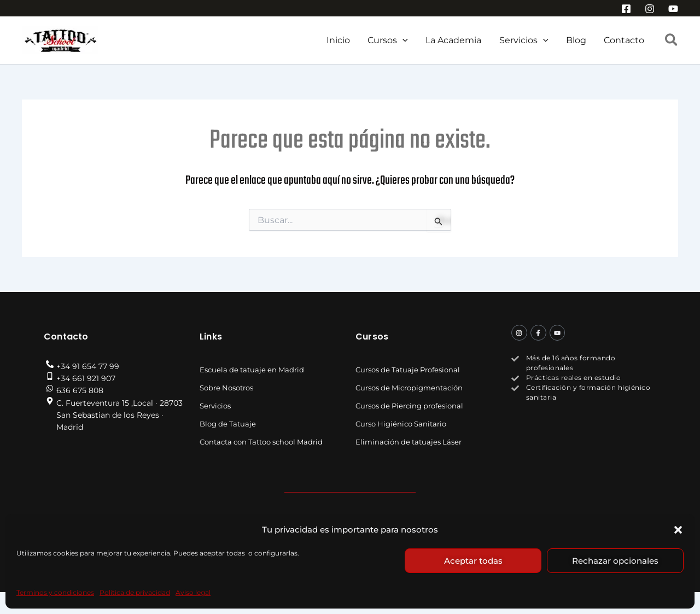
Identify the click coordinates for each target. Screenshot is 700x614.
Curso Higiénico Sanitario (401, 424)
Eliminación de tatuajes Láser (409, 442)
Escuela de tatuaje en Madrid (252, 370)
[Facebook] (626, 9)
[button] (678, 530)
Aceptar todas (473, 561)
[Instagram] (650, 9)
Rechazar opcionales (615, 561)
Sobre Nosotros (226, 388)
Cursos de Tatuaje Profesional (408, 370)
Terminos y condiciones (55, 592)
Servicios (215, 406)
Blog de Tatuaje (228, 424)
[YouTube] (673, 9)
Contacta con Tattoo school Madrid (261, 442)
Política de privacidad (135, 592)
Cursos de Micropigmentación (409, 388)
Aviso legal (193, 592)
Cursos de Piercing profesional (409, 406)
